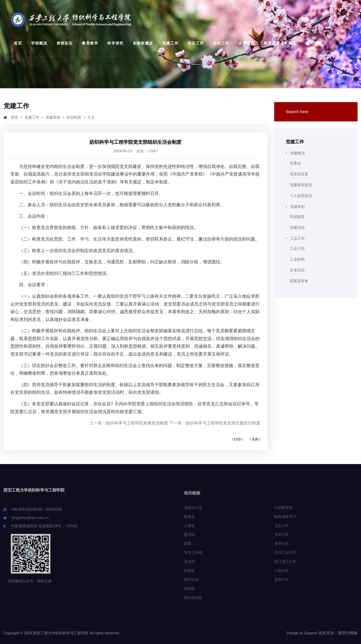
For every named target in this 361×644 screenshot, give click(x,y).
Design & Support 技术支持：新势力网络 (322, 633)
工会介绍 (295, 248)
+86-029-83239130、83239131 (36, 513)
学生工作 (196, 43)
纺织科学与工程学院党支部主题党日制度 (223, 423)
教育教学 (90, 43)
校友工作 (221, 43)
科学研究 (115, 43)
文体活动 (295, 270)
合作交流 (247, 43)
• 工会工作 (316, 238)
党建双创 (53, 117)
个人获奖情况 (299, 196)
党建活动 (295, 228)
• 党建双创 (316, 207)
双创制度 (74, 117)
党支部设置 (297, 174)
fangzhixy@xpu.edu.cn (30, 521)
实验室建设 (143, 43)
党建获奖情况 (299, 185)
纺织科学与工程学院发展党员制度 (137, 423)
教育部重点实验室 (280, 43)
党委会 (293, 163)
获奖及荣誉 (297, 281)
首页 (18, 43)
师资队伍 (65, 43)
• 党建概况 (316, 153)
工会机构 (295, 259)
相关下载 (314, 43)
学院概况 (39, 43)
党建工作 (170, 43)
